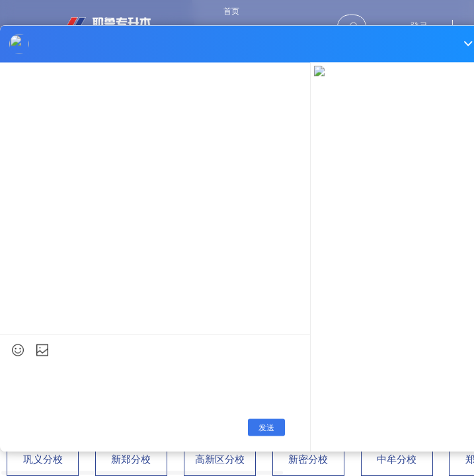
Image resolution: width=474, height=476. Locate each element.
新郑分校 (131, 459)
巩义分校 (43, 459)
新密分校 (308, 459)
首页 (231, 11)
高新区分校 (220, 459)
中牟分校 (397, 459)
